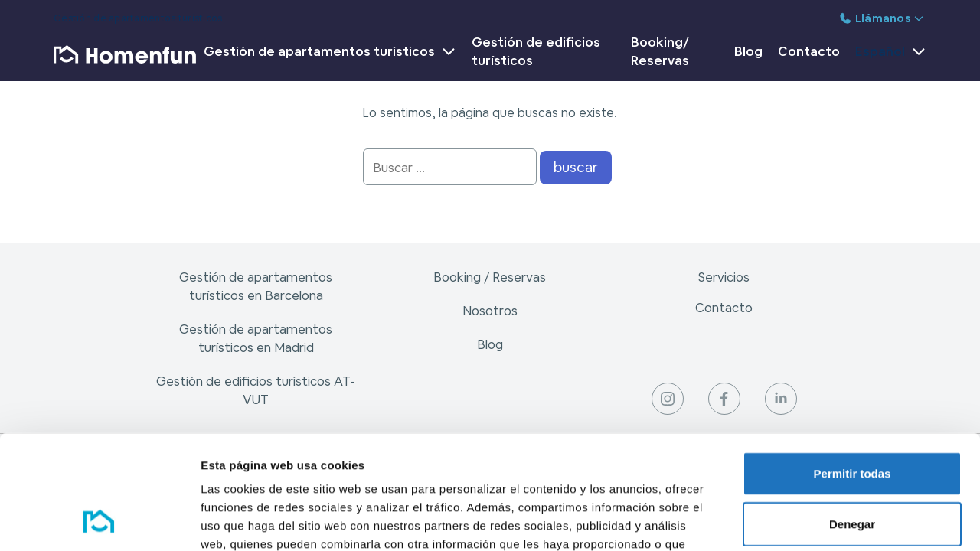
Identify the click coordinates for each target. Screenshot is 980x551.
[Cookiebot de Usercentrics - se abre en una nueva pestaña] (99, 521)
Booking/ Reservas (660, 51)
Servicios (724, 277)
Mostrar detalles (829, 521)
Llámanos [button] (881, 18)
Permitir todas (853, 370)
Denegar (852, 421)
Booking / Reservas (490, 277)
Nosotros (490, 311)
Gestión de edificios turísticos (536, 51)
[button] (887, 54)
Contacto (809, 51)
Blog (748, 51)
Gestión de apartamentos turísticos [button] (330, 51)
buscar (576, 167)
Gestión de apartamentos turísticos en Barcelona (256, 286)
